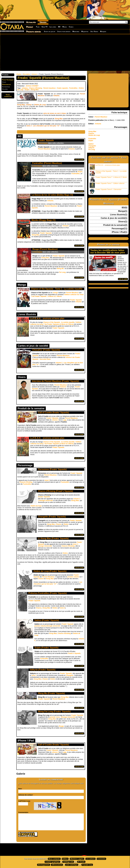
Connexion (101, 859)
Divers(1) (123, 222)
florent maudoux (50, 88)
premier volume (73, 577)
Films (38, 27)
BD (59, 27)
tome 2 (62, 608)
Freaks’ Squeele (44, 497)
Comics (71, 27)
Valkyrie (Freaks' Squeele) (43, 670)
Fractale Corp (87, 865)
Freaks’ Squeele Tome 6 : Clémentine (105, 191)
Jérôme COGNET (32, 86)
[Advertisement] (49, 52)
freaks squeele (62, 88)
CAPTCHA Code (24, 801)
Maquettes (85, 31)
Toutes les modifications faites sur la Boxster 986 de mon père (108, 251)
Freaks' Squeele (46, 140)
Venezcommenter (8, 95)
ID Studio (81, 862)
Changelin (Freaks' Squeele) (52, 517)
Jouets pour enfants (64, 31)
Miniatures (76, 31)
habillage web (68, 862)
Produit (30, 27)
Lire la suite (79, 160)
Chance (39, 608)
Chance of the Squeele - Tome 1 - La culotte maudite (57, 289)
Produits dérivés (34, 32)
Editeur (65, 859)
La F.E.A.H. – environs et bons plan (105, 167)
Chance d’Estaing (68, 546)
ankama (25, 88)
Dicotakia (26, 74)
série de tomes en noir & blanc (55, 113)
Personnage (6, 84)
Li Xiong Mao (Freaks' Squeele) (53, 538)
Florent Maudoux (44, 149)
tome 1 (34, 675)
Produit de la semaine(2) (115, 225)
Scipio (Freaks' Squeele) (46, 648)
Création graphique (52, 862)
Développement (44, 865)
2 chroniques (37, 166)
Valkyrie (92, 148)
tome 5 (47, 480)
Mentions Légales (77, 859)
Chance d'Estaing (36, 88)
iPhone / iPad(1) (119, 232)
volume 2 (55, 420)
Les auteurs (90, 859)
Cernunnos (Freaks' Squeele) (52, 469)
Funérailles (73, 88)
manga (56, 293)
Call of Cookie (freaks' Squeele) (54, 412)
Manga (65, 27)
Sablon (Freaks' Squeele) (47, 620)
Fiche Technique (8, 80)
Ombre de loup (36, 506)
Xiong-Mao (21, 105)
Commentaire (23, 812)
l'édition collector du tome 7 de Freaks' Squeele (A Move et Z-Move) (56, 323)
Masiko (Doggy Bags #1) (44, 220)
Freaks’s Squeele (74, 653)
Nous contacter (54, 859)
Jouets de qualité (49, 31)
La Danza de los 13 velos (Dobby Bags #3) (52, 195)
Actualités (31, 22)
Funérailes (92, 139)
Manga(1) (123, 211)
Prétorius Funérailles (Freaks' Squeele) (48, 593)
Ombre (66, 524)
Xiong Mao (35, 90)
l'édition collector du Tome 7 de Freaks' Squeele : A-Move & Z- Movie (57, 295)
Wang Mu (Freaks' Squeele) (51, 693)
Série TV (44, 27)
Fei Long (62, 272)
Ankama (56, 96)
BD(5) (124, 208)
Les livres (53, 27)
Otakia (19, 74)
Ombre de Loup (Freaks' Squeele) (50, 571)
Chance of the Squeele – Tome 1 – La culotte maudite (108, 173)
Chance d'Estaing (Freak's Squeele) (56, 491)
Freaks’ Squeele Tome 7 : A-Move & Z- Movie (108, 179)
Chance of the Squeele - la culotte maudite (59, 322)
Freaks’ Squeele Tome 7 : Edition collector (107, 185)
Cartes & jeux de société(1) (114, 218)
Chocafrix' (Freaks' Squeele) (46, 350)
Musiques (103, 31)
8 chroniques (43, 143)
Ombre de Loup (40, 105)
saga (65, 420)
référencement (57, 865)
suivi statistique (72, 865)
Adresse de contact (25, 795)
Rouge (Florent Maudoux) (45, 249)
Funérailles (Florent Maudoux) (47, 163)
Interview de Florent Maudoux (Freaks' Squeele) (55, 381)
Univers (43, 22)
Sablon (91, 144)
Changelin (70, 675)
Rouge (61, 726)
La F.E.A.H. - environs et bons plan (47, 318)
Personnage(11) (119, 229)
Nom (20, 789)
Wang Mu (61, 269)
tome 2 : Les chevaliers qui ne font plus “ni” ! (44, 126)
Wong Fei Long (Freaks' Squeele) (54, 711)
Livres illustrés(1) (119, 215)
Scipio (27, 90)
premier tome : (62, 717)
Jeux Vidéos (94, 31)
